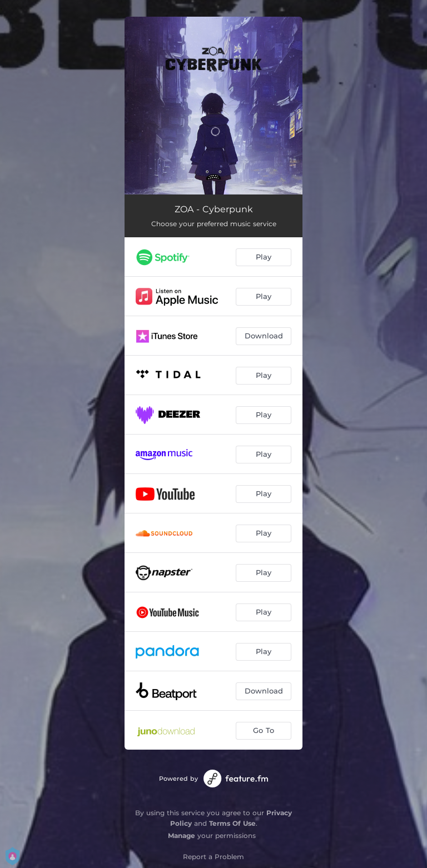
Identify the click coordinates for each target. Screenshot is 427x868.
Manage (182, 835)
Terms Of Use (232, 823)
